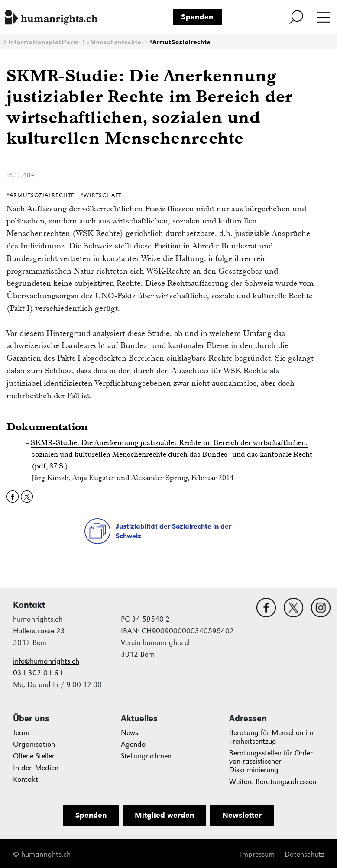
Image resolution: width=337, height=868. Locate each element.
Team (21, 733)
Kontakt (26, 779)
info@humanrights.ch (46, 661)
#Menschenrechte (114, 42)
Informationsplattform (44, 42)
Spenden (197, 17)
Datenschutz (304, 854)
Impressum (257, 854)
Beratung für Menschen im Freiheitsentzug (271, 737)
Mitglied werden (164, 815)
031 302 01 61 (38, 673)
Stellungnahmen (146, 756)
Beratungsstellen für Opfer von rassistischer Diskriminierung (271, 762)
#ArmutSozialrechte (180, 42)
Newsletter (242, 815)
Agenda (133, 744)
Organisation (34, 744)
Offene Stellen (34, 756)
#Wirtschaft (101, 195)
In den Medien (36, 768)
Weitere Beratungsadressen (273, 782)
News (130, 733)
